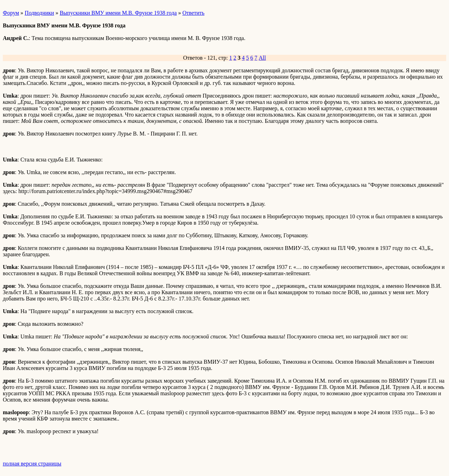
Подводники (39, 13)
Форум (11, 13)
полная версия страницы (32, 464)
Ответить (193, 13)
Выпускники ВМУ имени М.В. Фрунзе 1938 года (118, 13)
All (262, 58)
